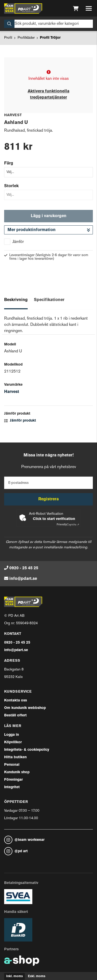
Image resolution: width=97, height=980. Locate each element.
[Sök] (48, 24)
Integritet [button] (12, 787)
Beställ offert (15, 716)
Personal (12, 765)
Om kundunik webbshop (25, 708)
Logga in (12, 735)
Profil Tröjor (50, 38)
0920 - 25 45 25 (24, 568)
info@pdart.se (23, 579)
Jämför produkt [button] (20, 421)
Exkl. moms (37, 976)
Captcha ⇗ (68, 525)
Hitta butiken (15, 757)
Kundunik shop (17, 772)
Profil (8, 38)
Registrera (48, 499)
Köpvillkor (13, 742)
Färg (9, 163)
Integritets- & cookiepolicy (27, 750)
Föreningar (13, 780)
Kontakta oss (16, 701)
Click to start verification (54, 519)
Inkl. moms (14, 976)
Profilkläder (26, 38)
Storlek (11, 186)
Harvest (12, 392)
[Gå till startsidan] (23, 9)
